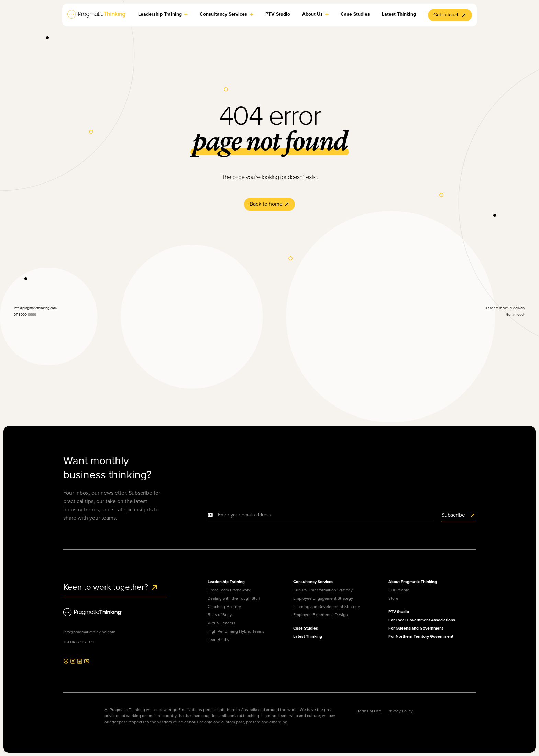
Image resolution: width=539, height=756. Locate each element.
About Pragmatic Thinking (413, 582)
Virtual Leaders (222, 623)
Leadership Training (226, 582)
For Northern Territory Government (421, 636)
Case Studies (306, 628)
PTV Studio (399, 612)
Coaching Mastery (224, 607)
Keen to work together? (111, 587)
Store (393, 598)
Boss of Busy (220, 615)
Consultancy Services (313, 582)
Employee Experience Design (321, 615)
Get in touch (450, 15)
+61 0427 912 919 (79, 642)
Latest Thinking (308, 636)
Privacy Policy (400, 711)
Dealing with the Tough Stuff (234, 598)
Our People (399, 590)
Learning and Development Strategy (327, 607)
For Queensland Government (416, 628)
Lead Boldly (218, 640)
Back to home (269, 204)
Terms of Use (369, 711)
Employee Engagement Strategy (323, 598)
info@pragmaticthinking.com (89, 632)
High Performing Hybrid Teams (236, 631)
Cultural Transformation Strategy (323, 590)
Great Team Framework (229, 590)
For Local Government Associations (422, 620)
